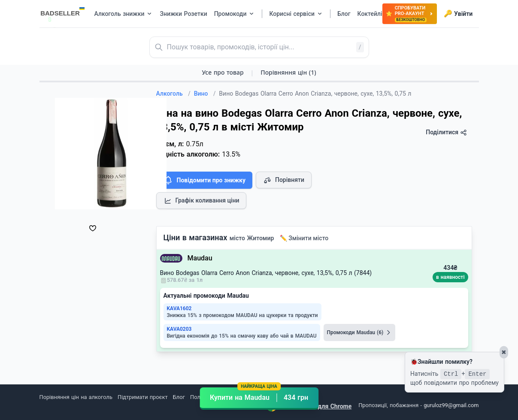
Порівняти (284, 180)
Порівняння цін (288, 72)
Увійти (458, 14)
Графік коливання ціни (201, 201)
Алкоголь (173, 94)
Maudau (200, 258)
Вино (205, 94)
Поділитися (446, 132)
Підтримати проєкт (142, 397)
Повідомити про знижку (204, 180)
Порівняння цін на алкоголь (76, 397)
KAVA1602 (179, 308)
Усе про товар (223, 72)
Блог (179, 397)
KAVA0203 (179, 329)
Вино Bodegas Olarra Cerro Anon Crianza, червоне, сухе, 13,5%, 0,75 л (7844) (266, 273)
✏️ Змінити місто (304, 238)
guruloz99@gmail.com (451, 405)
